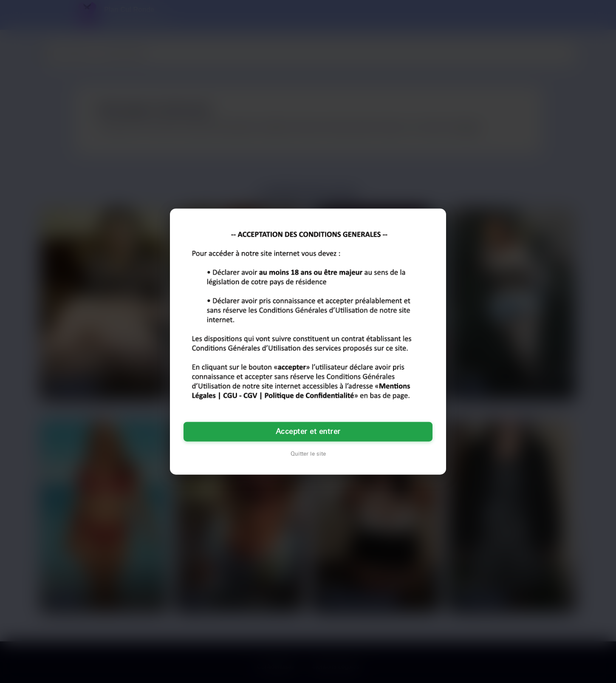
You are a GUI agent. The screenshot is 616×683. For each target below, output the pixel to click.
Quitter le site (308, 454)
